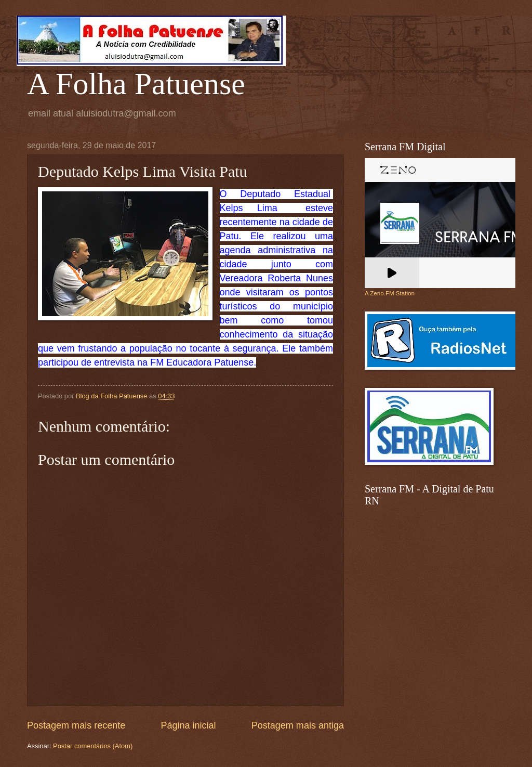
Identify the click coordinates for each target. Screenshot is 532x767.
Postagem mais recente (76, 725)
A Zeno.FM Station (390, 293)
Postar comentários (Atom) (93, 746)
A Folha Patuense (136, 84)
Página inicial (188, 725)
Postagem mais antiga (298, 725)
